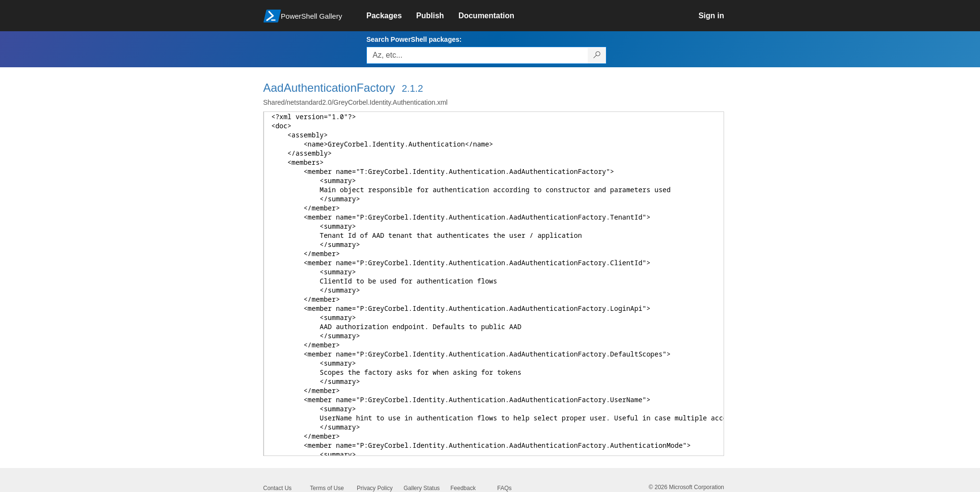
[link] (391, 16)
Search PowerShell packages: (414, 39)
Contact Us (277, 488)
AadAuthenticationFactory (329, 88)
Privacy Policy (375, 488)
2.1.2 (412, 88)
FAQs (505, 488)
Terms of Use (327, 488)
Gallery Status (422, 488)
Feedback (463, 488)
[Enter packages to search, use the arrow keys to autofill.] (477, 55)
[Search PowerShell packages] (597, 55)
